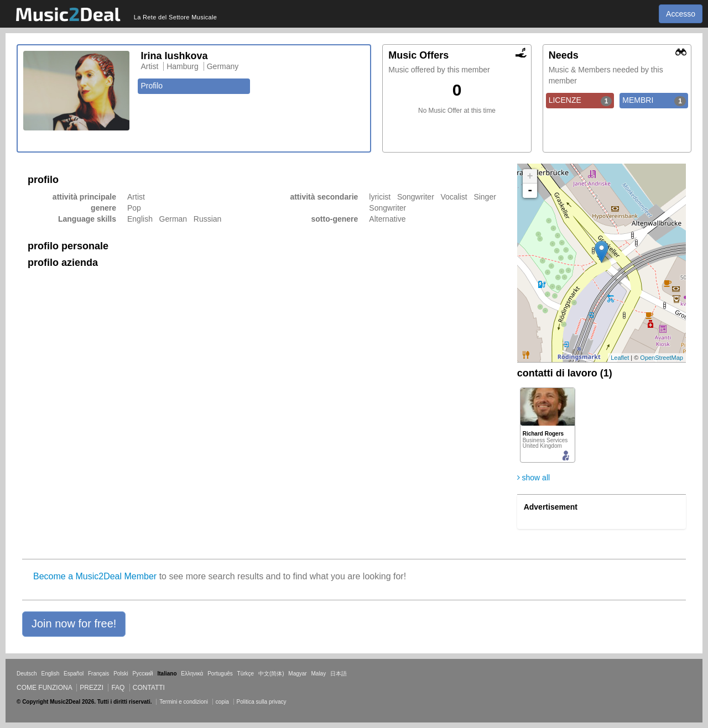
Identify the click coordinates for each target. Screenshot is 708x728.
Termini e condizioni (184, 702)
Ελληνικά (192, 674)
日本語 (339, 674)
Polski (121, 674)
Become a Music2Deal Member (95, 576)
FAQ (118, 688)
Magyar (297, 674)
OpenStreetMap (662, 358)
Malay (319, 674)
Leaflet (620, 358)
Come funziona (44, 688)
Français (98, 674)
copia (222, 702)
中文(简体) (271, 674)
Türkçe (246, 674)
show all (533, 478)
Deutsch (27, 674)
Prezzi (92, 688)
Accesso (681, 14)
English (50, 674)
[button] (74, 624)
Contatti (149, 688)
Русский (143, 674)
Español (74, 674)
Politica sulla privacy (262, 702)
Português (220, 674)
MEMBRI (654, 101)
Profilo (152, 86)
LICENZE (581, 101)
